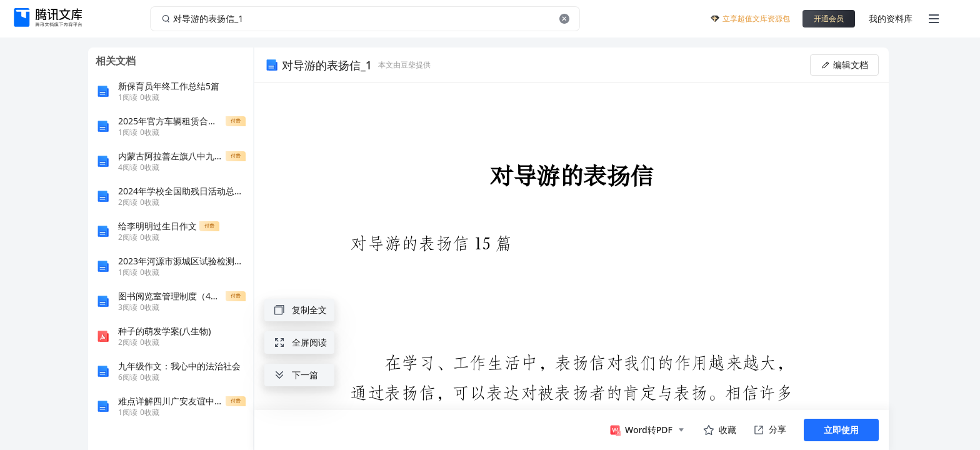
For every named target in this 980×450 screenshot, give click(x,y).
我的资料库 (891, 18)
